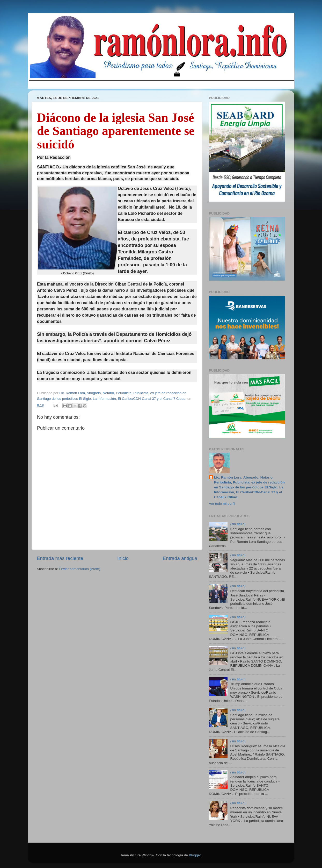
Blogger (195, 855)
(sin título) (238, 524)
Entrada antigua (180, 558)
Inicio (123, 558)
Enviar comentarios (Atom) (80, 569)
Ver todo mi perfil (222, 504)
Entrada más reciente (60, 558)
